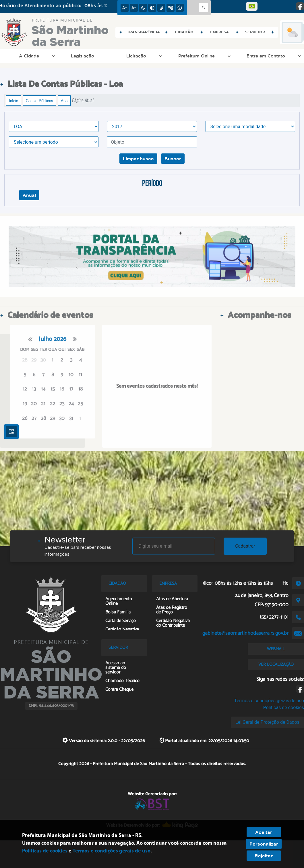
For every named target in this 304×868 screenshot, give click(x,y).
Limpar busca (138, 159)
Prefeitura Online (204, 56)
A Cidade (36, 56)
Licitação (144, 56)
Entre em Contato (273, 56)
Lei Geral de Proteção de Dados (267, 722)
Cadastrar (245, 546)
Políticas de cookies (284, 708)
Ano (64, 101)
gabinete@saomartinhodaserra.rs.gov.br (245, 633)
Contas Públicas (39, 101)
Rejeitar (264, 856)
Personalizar (264, 844)
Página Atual (83, 100)
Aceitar (264, 832)
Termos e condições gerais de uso (269, 701)
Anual (29, 195)
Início (13, 101)
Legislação (83, 56)
